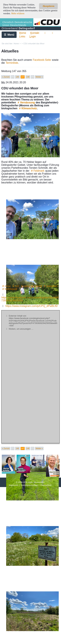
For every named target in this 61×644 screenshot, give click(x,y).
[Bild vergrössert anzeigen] (30, 135)
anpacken (50, 286)
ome (23, 33)
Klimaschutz (27, 108)
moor (6, 286)
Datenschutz (46, 485)
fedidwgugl (9, 289)
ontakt (35, 33)
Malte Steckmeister (36, 482)
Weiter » (39, 77)
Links (22, 37)
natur (25, 286)
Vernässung (26, 102)
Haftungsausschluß (30, 485)
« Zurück (6, 77)
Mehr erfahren (18, 13)
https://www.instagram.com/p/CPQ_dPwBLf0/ (31, 306)
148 (28, 77)
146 (17, 77)
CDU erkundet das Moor (34, 44)
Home (16, 44)
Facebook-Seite (42, 60)
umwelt (36, 286)
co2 (15, 286)
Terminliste (12, 63)
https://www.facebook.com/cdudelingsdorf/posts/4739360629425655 (30, 299)
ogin (33, 37)
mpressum (14, 485)
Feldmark (37, 171)
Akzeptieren (48, 6)
